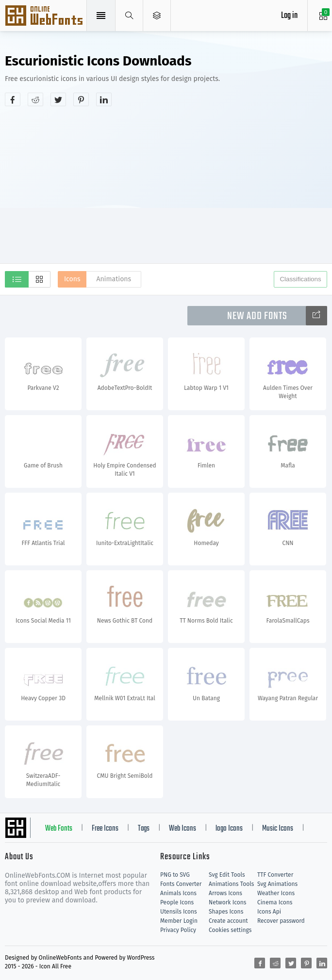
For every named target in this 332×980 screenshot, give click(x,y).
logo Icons (229, 829)
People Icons (177, 902)
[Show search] (129, 16)
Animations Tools (231, 884)
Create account (228, 921)
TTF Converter (275, 875)
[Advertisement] (168, 184)
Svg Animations (277, 884)
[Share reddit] (35, 99)
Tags (144, 829)
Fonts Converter (181, 884)
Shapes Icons (226, 912)
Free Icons (105, 829)
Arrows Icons (225, 893)
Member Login (179, 921)
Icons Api (269, 912)
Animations (114, 279)
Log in (289, 16)
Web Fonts (59, 829)
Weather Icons (276, 893)
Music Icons (278, 829)
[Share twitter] (58, 99)
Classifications (300, 279)
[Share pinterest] (81, 99)
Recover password (281, 921)
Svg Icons (45, 16)
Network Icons (227, 902)
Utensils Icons (179, 912)
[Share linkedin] (104, 99)
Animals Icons (178, 893)
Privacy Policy (178, 930)
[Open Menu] (157, 16)
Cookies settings (230, 930)
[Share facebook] (13, 99)
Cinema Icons (275, 902)
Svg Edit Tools (227, 875)
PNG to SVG (175, 875)
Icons (72, 279)
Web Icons (183, 829)
